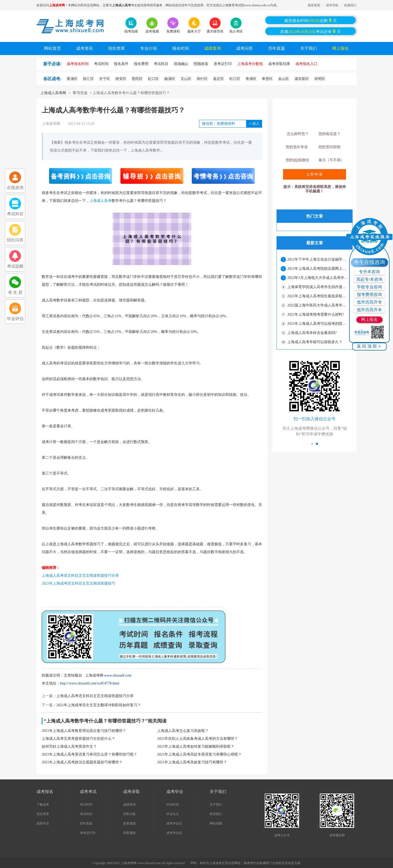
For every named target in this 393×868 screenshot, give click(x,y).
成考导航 (332, 5)
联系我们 (216, 814)
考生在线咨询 (369, 262)
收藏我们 (350, 5)
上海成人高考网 (53, 93)
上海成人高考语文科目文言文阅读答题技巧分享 (80, 576)
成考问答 (245, 48)
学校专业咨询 (369, 287)
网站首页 (52, 48)
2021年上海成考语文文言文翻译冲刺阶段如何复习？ (99, 705)
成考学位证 (174, 833)
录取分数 (129, 814)
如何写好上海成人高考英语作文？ (69, 746)
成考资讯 (84, 48)
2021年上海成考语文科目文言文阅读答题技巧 (78, 583)
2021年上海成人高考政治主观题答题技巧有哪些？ (82, 762)
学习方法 (80, 93)
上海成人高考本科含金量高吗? (312, 333)
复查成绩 (129, 823)
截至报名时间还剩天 (311, 20)
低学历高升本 (369, 310)
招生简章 (116, 48)
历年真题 (277, 48)
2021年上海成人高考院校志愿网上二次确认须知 (318, 269)
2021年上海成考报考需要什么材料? (316, 314)
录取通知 (129, 833)
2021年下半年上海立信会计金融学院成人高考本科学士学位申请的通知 (318, 259)
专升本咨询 (369, 272)
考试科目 (86, 814)
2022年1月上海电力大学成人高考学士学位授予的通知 (318, 278)
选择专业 (43, 823)
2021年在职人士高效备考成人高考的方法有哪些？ (198, 739)
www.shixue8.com (118, 675)
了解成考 (43, 805)
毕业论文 (173, 814)
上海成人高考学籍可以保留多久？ (315, 342)
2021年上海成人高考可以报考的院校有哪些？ (318, 324)
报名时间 (180, 48)
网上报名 (341, 48)
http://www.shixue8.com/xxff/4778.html (90, 683)
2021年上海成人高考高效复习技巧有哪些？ (192, 762)
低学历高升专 (369, 302)
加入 (254, 124)
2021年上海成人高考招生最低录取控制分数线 (318, 296)
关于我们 (309, 48)
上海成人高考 (100, 201)
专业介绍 (148, 48)
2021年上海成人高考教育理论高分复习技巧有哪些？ (84, 731)
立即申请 (315, 174)
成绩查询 (213, 48)
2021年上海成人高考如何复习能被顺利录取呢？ (196, 746)
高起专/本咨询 (369, 279)
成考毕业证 (174, 823)
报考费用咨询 (369, 295)
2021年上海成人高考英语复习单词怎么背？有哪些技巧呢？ (89, 754)
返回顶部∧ (370, 346)
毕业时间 (173, 805)
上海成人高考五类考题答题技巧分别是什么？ (78, 739)
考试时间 (86, 805)
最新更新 (314, 5)
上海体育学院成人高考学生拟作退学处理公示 (318, 287)
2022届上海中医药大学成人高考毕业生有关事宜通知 (318, 305)
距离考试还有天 (311, 31)
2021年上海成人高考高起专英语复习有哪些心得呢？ (199, 754)
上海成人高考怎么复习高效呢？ (183, 731)
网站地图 (216, 823)
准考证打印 (88, 833)
